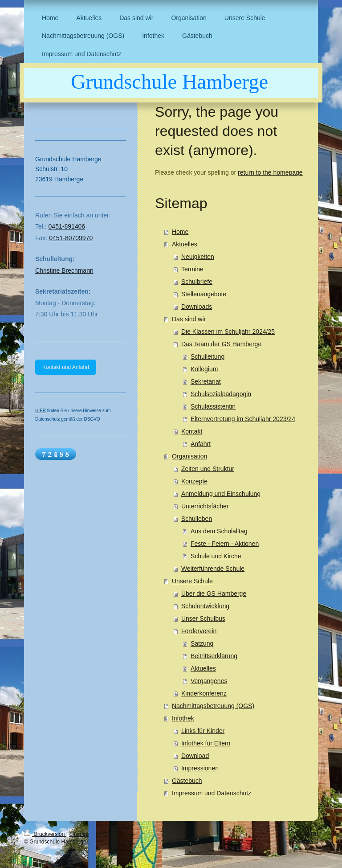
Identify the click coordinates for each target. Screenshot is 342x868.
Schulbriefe (197, 282)
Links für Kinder (203, 731)
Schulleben (197, 519)
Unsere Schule (192, 581)
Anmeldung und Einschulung (221, 494)
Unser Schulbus (203, 618)
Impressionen (200, 768)
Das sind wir (189, 319)
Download (195, 756)
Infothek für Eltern (206, 743)
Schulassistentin (213, 406)
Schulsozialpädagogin (221, 394)
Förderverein (199, 631)
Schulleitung (208, 356)
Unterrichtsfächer (205, 506)
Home (180, 232)
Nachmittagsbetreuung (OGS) (213, 706)
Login (311, 833)
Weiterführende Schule (213, 569)
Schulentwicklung (205, 606)
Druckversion (45, 834)
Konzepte (194, 481)
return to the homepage (270, 172)
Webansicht (304, 841)
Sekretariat (206, 381)
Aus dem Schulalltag (219, 531)
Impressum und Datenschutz (212, 793)
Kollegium (204, 369)
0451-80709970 (71, 238)
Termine (192, 269)
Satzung (202, 643)
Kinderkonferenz (204, 693)
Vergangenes (209, 681)
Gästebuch (187, 781)
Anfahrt (201, 444)
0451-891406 (67, 226)
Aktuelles (185, 244)
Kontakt (192, 431)
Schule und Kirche (216, 556)
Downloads (197, 307)
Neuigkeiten (198, 257)
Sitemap (79, 834)
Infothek (183, 718)
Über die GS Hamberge (214, 594)
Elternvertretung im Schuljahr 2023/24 (243, 419)
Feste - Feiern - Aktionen (225, 544)
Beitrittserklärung (214, 656)
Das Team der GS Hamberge (221, 344)
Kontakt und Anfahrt (66, 367)
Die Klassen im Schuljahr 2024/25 (228, 332)
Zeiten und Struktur (208, 469)
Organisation (189, 456)
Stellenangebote (204, 294)
